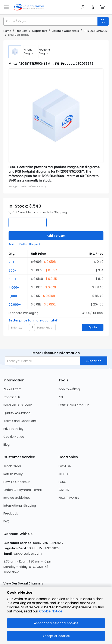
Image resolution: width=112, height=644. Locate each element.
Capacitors (40, 31)
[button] (83, 7)
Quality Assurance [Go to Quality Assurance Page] (17, 413)
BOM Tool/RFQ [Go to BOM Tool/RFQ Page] (69, 389)
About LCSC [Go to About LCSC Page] (12, 389)
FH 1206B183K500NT (96, 31)
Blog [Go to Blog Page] (7, 445)
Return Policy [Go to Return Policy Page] (13, 474)
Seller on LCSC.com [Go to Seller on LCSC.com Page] (18, 405)
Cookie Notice (51, 611)
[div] (30, 52)
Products (22, 31)
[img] (15, 52)
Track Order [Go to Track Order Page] (12, 466)
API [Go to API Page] (61, 397)
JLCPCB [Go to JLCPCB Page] (64, 474)
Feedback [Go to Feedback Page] (11, 513)
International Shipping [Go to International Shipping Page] (20, 506)
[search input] (51, 21)
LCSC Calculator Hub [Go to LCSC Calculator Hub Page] (74, 405)
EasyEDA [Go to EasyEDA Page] (65, 466)
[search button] (103, 21)
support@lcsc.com (28, 554)
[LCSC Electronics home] (29, 7)
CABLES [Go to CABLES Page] (64, 490)
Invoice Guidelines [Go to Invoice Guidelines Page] (17, 498)
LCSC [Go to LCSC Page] (62, 482)
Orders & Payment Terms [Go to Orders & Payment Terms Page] (23, 490)
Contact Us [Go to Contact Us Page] (12, 397)
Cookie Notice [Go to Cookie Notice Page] (14, 437)
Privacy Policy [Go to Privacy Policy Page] (13, 429)
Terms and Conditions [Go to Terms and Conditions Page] (20, 421)
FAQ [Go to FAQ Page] (6, 521)
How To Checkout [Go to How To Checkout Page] (17, 482)
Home (7, 31)
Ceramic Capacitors (65, 31)
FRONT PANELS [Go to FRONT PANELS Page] (69, 498)
